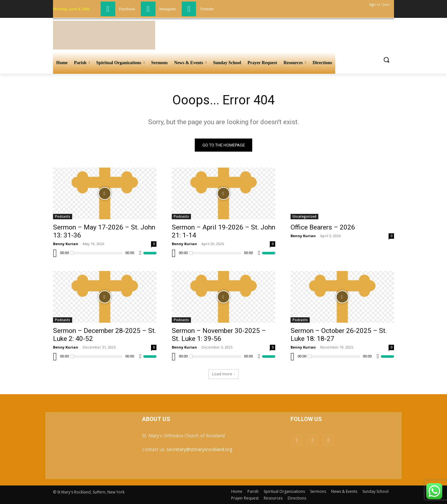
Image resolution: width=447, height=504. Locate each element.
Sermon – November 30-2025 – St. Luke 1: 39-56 (219, 335)
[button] (386, 60)
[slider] (97, 253)
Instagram (168, 9)
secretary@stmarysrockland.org (199, 449)
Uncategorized (304, 216)
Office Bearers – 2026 (323, 227)
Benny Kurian (66, 244)
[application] (105, 253)
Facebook (127, 9)
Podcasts (63, 216)
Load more (223, 374)
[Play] (55, 253)
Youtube (207, 9)
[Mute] (140, 253)
